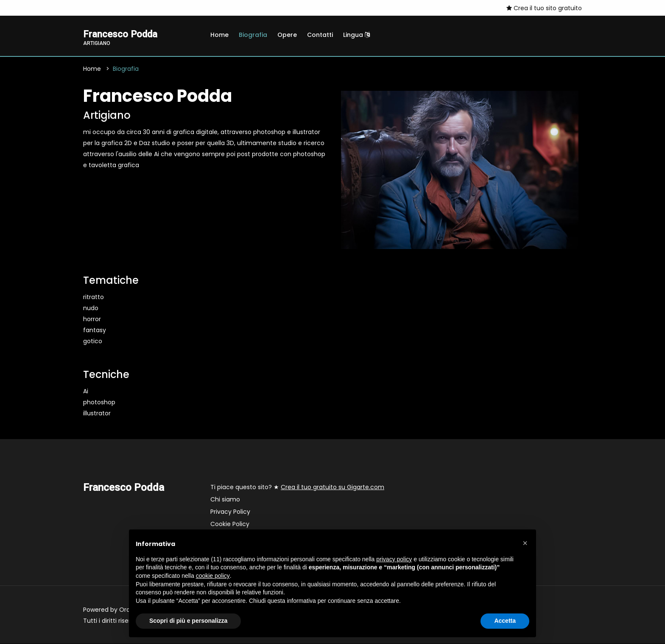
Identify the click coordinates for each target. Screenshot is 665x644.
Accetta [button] (505, 621)
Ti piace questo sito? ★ (297, 488)
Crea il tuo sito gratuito (544, 8)
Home (219, 35)
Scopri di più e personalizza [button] (188, 621)
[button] (525, 543)
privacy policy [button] (394, 559)
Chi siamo (225, 500)
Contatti (320, 35)
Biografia (253, 35)
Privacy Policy (230, 512)
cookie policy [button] (213, 576)
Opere (287, 35)
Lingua (356, 35)
